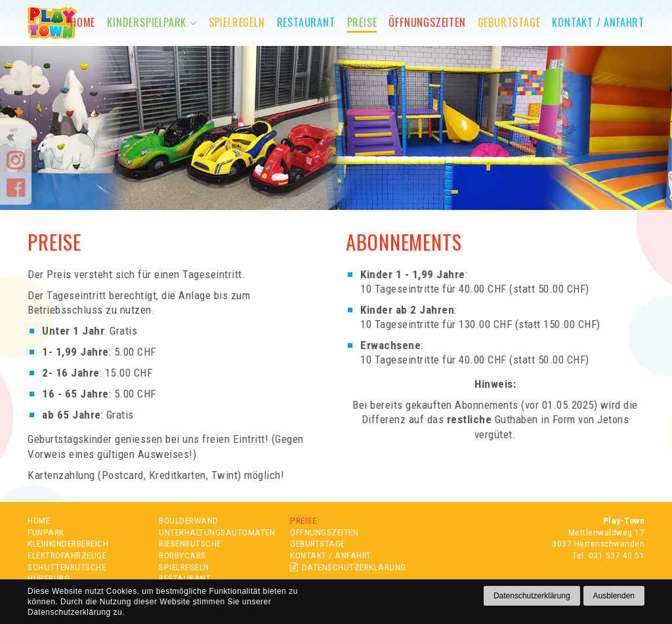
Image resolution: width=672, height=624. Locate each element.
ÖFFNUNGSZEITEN (324, 532)
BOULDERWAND (189, 520)
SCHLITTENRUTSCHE (67, 567)
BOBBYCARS (182, 555)
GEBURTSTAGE (318, 543)
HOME (39, 520)
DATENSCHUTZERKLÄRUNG (348, 567)
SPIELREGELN (184, 567)
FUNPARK (46, 532)
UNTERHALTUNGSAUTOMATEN (217, 532)
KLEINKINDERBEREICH (68, 543)
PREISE (303, 520)
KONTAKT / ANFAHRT (331, 555)
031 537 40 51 (617, 555)
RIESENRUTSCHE (190, 543)
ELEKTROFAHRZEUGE (67, 555)
